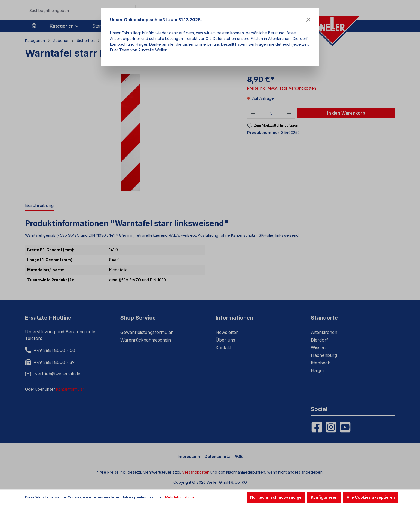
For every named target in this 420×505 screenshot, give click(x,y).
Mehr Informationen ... (183, 497)
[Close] (308, 20)
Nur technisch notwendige (276, 497)
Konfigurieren (324, 497)
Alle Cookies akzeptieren (371, 497)
